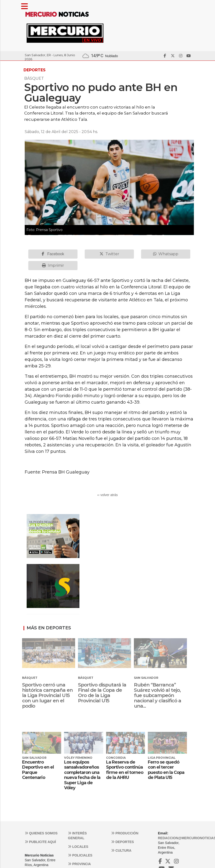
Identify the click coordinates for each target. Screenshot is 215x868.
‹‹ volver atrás (107, 495)
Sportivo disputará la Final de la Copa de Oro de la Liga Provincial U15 (102, 693)
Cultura (121, 850)
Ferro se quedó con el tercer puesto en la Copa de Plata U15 (166, 770)
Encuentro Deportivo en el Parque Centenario (38, 770)
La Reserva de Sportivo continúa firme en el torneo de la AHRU (125, 770)
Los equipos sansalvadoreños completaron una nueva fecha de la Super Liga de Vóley (82, 775)
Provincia (79, 864)
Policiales (80, 855)
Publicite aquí (40, 842)
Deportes (122, 842)
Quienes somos (41, 833)
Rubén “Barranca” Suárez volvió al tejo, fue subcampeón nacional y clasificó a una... (158, 695)
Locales (78, 847)
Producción (125, 833)
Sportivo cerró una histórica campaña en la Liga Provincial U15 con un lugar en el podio (47, 695)
